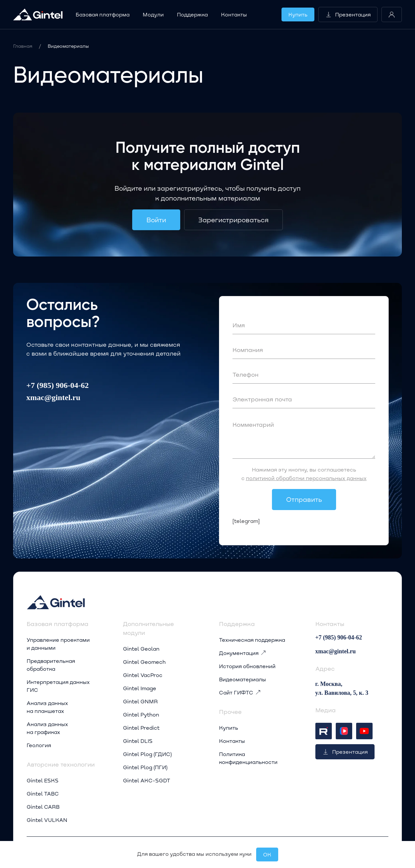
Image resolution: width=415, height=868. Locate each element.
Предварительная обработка (51, 665)
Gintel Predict (141, 728)
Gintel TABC (43, 793)
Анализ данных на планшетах (47, 707)
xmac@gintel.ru (53, 397)
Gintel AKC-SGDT (147, 780)
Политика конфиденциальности (248, 758)
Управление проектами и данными (58, 644)
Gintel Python (141, 714)
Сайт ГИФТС (240, 692)
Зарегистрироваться (233, 220)
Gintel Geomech (144, 662)
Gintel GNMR (140, 701)
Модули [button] (153, 14)
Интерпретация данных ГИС (58, 686)
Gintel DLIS (138, 741)
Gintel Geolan (141, 649)
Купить (298, 14)
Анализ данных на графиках (47, 728)
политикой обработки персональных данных (306, 478)
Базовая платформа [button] (103, 14)
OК (267, 854)
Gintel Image (140, 688)
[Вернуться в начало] (38, 14)
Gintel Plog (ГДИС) (147, 754)
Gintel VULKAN (47, 820)
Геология (39, 745)
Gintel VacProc (143, 675)
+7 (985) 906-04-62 (58, 385)
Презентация (348, 14)
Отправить (304, 499)
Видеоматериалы (243, 679)
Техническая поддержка (252, 640)
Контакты (234, 14)
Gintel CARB (43, 807)
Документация (243, 653)
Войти (156, 220)
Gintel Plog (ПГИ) (145, 767)
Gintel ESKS (43, 780)
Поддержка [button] (192, 14)
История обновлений (247, 666)
